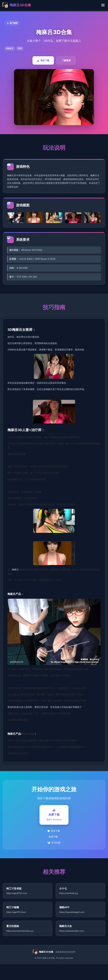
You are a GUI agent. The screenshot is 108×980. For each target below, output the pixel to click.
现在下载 (43, 60)
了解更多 (66, 60)
